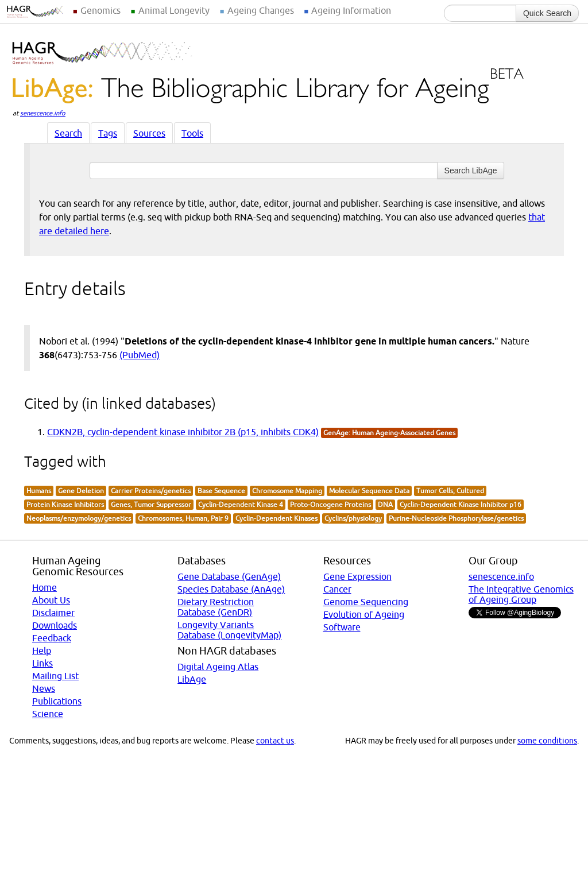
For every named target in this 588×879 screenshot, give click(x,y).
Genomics (100, 10)
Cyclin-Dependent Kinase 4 (241, 504)
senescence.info (43, 113)
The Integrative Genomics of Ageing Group (521, 594)
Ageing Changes (261, 10)
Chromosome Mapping (287, 491)
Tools (192, 133)
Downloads (55, 625)
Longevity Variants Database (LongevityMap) (229, 630)
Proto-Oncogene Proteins (330, 504)
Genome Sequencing (366, 602)
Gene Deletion (81, 491)
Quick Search (547, 13)
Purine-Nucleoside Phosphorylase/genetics (456, 518)
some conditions (547, 741)
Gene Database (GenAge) (229, 576)
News (44, 688)
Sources (149, 133)
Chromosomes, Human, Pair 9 (183, 518)
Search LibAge (471, 171)
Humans (39, 491)
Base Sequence (221, 491)
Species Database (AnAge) (231, 589)
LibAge (192, 679)
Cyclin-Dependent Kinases (276, 518)
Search (68, 133)
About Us (51, 600)
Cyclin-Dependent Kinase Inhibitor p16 (461, 504)
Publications (57, 701)
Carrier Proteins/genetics (151, 491)
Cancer (337, 589)
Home (45, 587)
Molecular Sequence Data (369, 491)
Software (342, 627)
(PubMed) (140, 355)
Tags (108, 133)
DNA (385, 504)
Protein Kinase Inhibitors (65, 504)
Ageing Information (351, 10)
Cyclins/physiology (353, 518)
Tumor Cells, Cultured (450, 491)
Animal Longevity (174, 10)
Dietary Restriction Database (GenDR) (216, 607)
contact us (275, 741)
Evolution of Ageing (364, 614)
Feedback (52, 638)
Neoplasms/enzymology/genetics (79, 518)
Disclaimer (53, 613)
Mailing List (55, 676)
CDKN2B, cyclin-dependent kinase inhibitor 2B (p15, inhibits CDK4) (183, 432)
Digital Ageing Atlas (218, 667)
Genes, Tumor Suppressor (151, 504)
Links (42, 663)
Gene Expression (357, 576)
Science (48, 714)
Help (42, 650)
